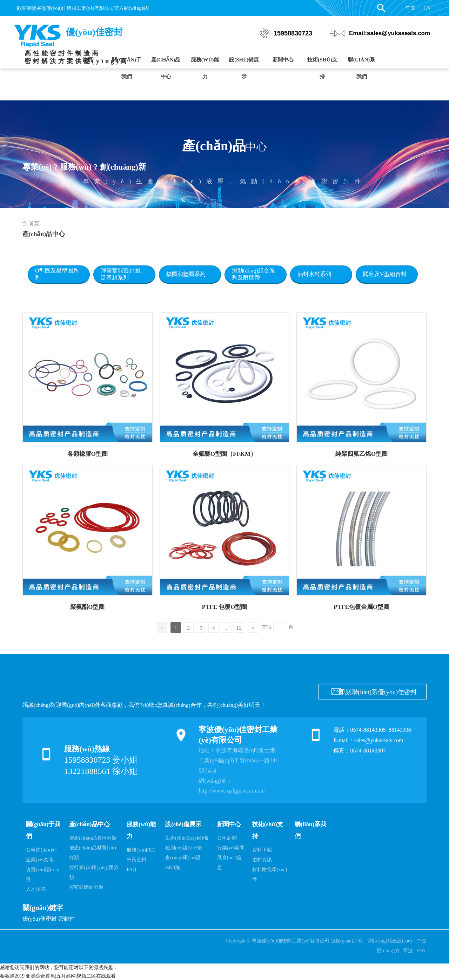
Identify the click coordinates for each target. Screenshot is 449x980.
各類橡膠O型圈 (88, 454)
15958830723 (293, 33)
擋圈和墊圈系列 (186, 274)
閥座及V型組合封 (385, 274)
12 (239, 628)
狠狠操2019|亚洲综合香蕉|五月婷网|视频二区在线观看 (58, 976)
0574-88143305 (368, 730)
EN (427, 8)
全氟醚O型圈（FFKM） (224, 454)
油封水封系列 (314, 274)
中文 (411, 8)
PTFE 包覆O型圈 (225, 607)
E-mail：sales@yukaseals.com (368, 740)
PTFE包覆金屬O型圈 (361, 607)
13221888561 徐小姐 (101, 771)
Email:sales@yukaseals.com (390, 33)
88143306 (401, 730)
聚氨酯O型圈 (87, 607)
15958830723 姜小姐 (101, 760)
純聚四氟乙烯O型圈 (361, 454)
